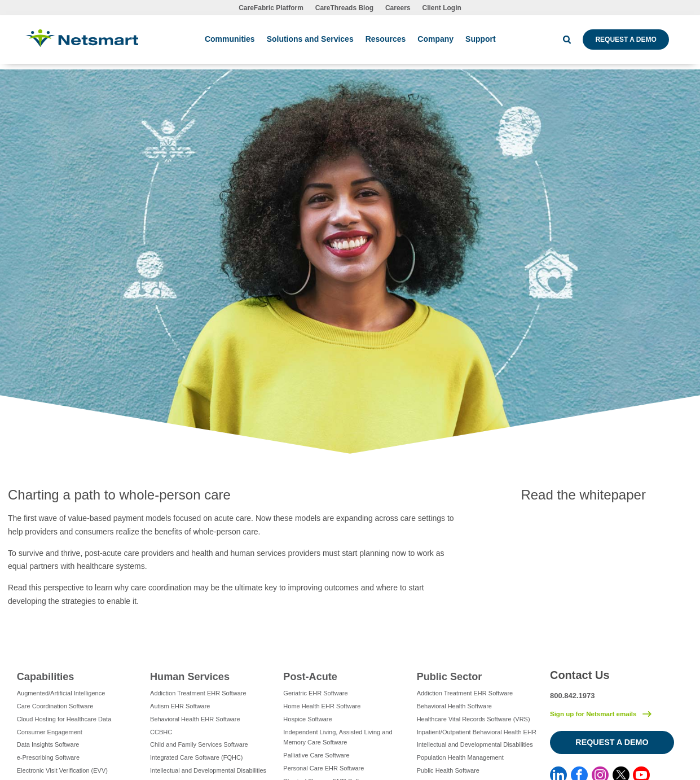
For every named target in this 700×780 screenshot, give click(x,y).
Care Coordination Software (55, 706)
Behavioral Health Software (454, 706)
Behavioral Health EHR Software (195, 719)
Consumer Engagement (50, 732)
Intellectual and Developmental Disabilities (208, 770)
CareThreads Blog (344, 8)
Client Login (441, 8)
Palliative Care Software (316, 755)
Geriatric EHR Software (315, 693)
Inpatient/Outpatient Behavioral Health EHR (477, 732)
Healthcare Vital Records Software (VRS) (474, 719)
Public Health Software (448, 770)
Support (481, 39)
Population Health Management (460, 757)
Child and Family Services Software (199, 744)
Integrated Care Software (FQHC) (196, 757)
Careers (398, 8)
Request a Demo (626, 40)
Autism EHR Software (180, 706)
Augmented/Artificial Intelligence (61, 693)
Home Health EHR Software (322, 706)
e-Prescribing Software (48, 757)
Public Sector (450, 677)
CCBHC (161, 732)
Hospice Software (307, 719)
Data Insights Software (48, 744)
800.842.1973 (573, 696)
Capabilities (46, 677)
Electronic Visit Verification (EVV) (62, 770)
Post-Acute (310, 677)
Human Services (190, 677)
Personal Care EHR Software (323, 768)
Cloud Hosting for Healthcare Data (64, 719)
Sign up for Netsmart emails (593, 714)
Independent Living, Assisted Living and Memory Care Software (338, 737)
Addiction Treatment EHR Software (198, 693)
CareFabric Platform (271, 8)
